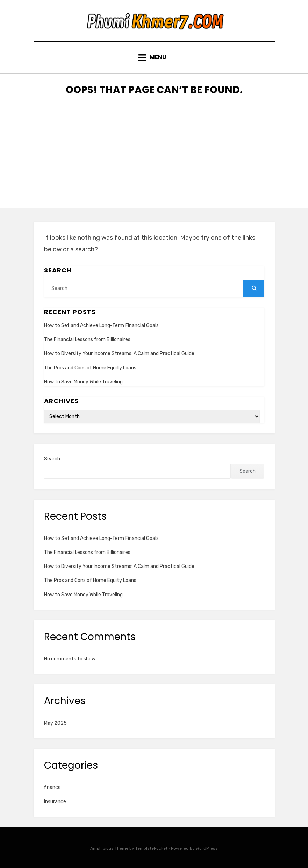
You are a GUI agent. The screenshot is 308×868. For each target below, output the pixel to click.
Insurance (55, 802)
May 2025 (55, 723)
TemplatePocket (151, 848)
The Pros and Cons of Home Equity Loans (90, 368)
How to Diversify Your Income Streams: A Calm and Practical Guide (119, 353)
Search (52, 459)
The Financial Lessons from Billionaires (87, 339)
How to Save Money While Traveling (83, 382)
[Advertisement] (154, 159)
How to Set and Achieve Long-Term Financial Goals (101, 325)
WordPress (207, 848)
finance (52, 787)
